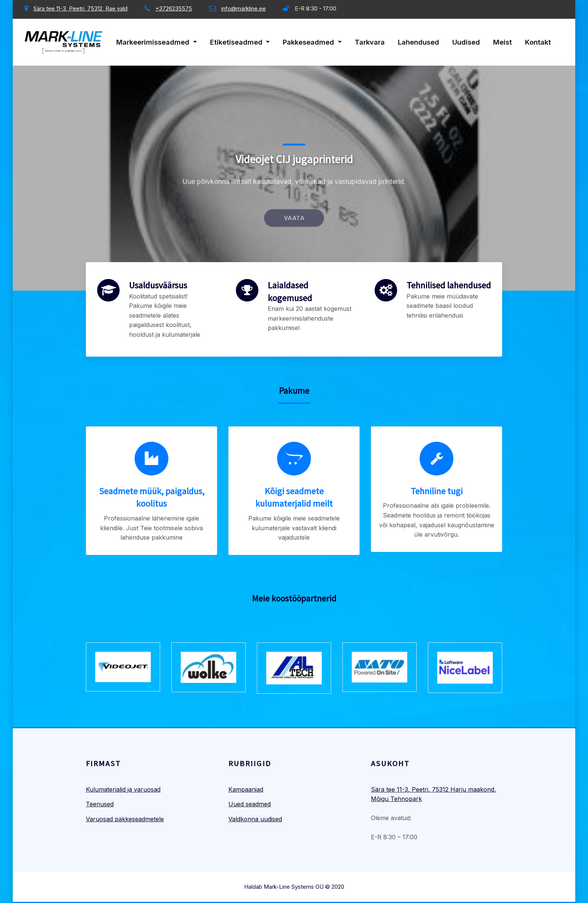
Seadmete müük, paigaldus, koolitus (152, 497)
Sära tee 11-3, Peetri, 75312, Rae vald (80, 8)
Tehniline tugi (437, 491)
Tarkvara (370, 42)
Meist (502, 42)
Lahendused (418, 42)
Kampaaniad (246, 789)
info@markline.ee (244, 8)
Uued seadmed (250, 804)
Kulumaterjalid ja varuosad (123, 789)
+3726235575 (174, 8)
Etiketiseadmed (240, 42)
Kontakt (538, 42)
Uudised (466, 42)
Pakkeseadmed (312, 42)
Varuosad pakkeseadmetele (125, 819)
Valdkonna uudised (255, 819)
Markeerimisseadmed (157, 42)
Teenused (100, 804)
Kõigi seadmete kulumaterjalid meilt (294, 497)
